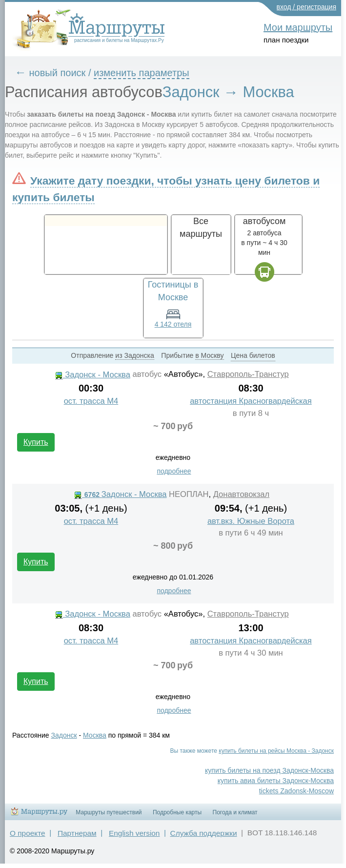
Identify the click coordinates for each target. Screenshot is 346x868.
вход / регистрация (307, 7)
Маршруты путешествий (109, 812)
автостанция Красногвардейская (251, 401)
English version (134, 833)
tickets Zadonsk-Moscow (296, 791)
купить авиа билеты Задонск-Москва (276, 781)
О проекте (28, 833)
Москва (95, 735)
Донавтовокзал (241, 494)
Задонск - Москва (93, 375)
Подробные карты (177, 812)
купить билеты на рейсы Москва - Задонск (276, 751)
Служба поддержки (204, 833)
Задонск (64, 735)
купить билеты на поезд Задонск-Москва (269, 770)
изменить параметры (142, 73)
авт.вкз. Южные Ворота (251, 521)
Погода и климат (235, 812)
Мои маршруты (298, 27)
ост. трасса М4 (91, 401)
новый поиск (58, 73)
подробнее (174, 471)
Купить (36, 442)
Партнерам (77, 833)
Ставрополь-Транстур (248, 374)
